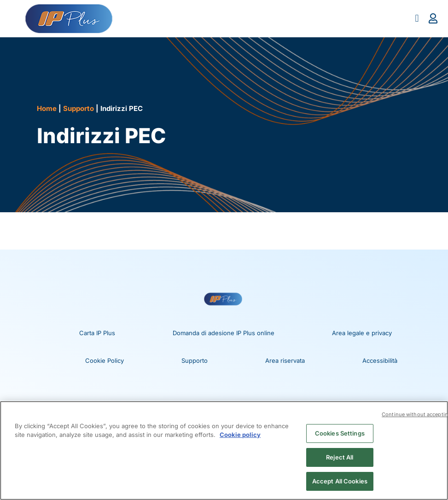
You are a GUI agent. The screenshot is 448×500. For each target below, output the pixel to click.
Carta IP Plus (97, 333)
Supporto (79, 108)
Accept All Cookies (340, 481)
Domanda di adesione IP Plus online (224, 333)
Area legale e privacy (362, 333)
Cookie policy (240, 435)
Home (47, 108)
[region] (224, 451)
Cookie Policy (105, 360)
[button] (417, 19)
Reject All (340, 457)
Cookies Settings (340, 433)
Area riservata (285, 360)
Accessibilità (380, 360)
